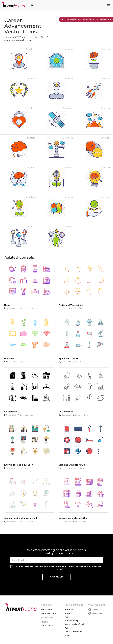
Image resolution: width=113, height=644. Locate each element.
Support (69, 613)
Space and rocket (68, 358)
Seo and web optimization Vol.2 (21, 518)
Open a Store (48, 625)
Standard (28, 40)
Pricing (44, 622)
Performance (66, 412)
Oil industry (11, 412)
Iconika (35, 37)
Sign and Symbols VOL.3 (72, 465)
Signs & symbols (27, 308)
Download (30, 49)
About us (69, 609)
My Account (47, 609)
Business (9, 358)
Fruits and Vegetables (71, 305)
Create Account (49, 613)
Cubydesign (12, 308)
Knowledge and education (19, 465)
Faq (66, 617)
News (7, 305)
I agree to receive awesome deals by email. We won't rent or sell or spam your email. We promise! (59, 568)
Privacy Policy (71, 621)
